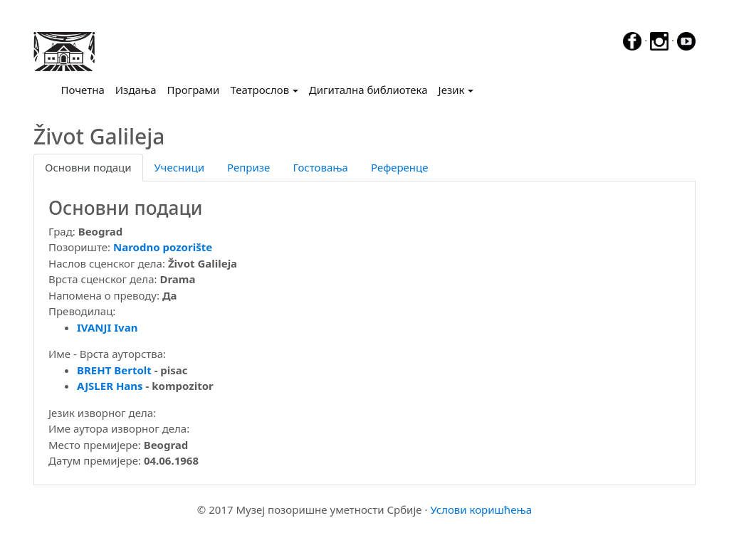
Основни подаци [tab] (88, 167)
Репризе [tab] (248, 167)
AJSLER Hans (110, 386)
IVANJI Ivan (107, 327)
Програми (194, 90)
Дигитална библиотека (368, 90)
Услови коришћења (481, 509)
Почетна (86, 89)
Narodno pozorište (163, 247)
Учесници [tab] (179, 167)
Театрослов (259, 90)
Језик (452, 90)
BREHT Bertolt (114, 370)
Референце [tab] (400, 167)
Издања (136, 90)
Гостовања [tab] (320, 167)
